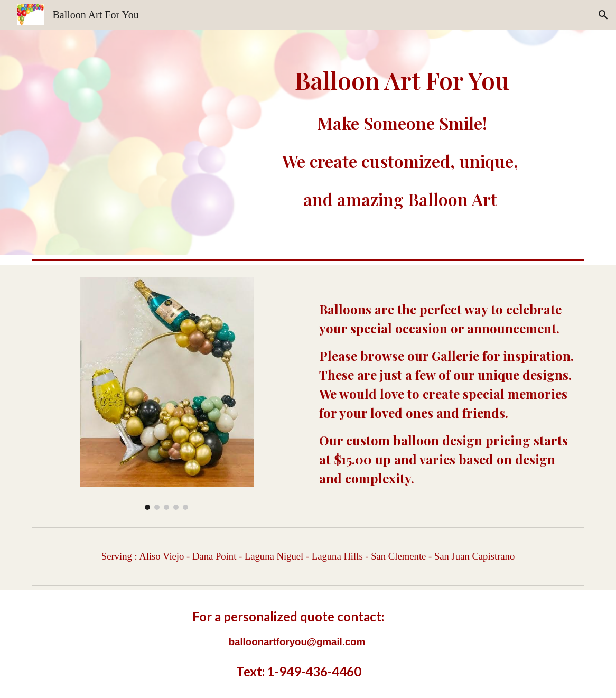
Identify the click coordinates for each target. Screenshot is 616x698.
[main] (402, 142)
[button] (603, 15)
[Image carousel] (167, 394)
